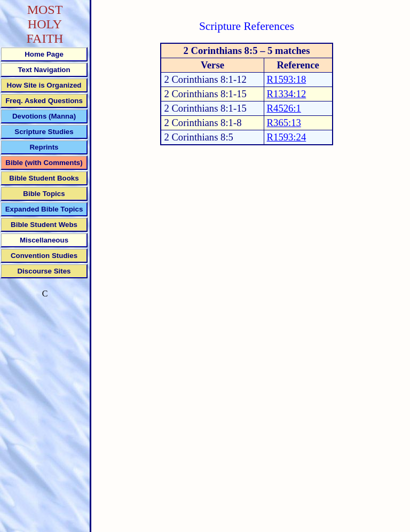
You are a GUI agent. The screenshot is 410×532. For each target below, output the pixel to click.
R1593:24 (287, 137)
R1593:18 (287, 79)
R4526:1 (284, 108)
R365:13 (284, 123)
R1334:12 (287, 94)
